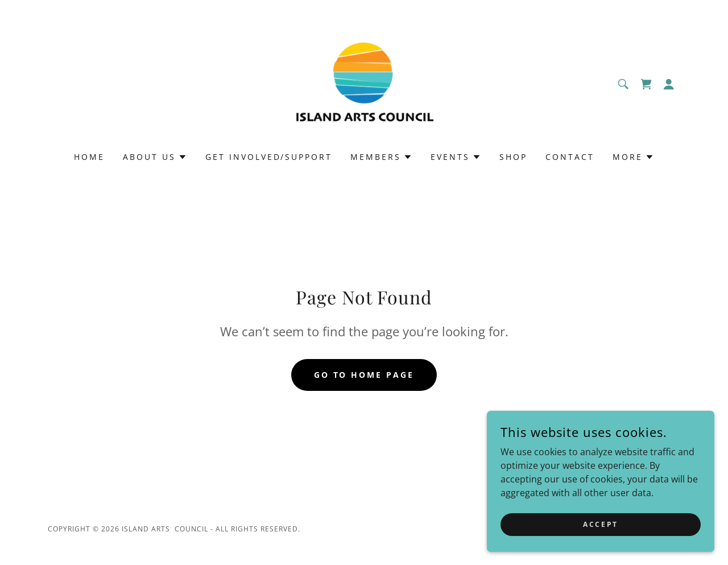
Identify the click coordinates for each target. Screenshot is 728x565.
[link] (364, 83)
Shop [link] (513, 157)
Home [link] (89, 157)
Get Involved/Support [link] (269, 157)
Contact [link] (570, 157)
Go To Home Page (364, 375)
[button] (669, 84)
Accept (600, 524)
